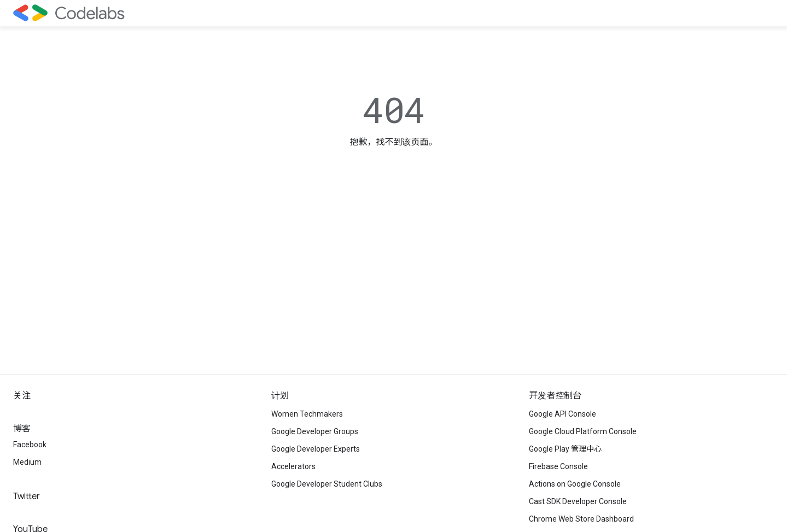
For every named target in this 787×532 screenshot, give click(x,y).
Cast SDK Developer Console (578, 501)
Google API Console (562, 414)
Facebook (30, 445)
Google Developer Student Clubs (327, 484)
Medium (27, 462)
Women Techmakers (307, 414)
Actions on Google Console (575, 484)
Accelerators (293, 466)
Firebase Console (558, 466)
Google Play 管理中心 (565, 449)
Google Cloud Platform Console (583, 431)
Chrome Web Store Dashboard (581, 519)
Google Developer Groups (315, 431)
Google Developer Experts (316, 449)
